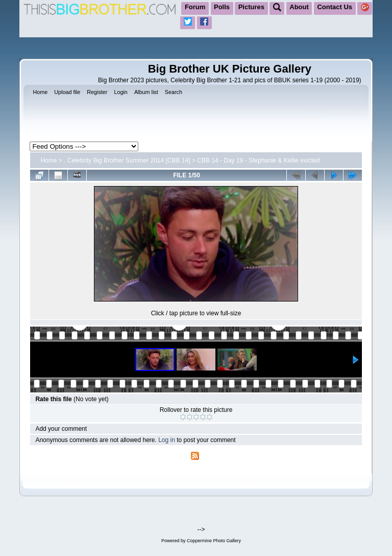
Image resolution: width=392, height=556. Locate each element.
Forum (195, 7)
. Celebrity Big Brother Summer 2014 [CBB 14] (127, 160)
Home (48, 160)
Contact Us (335, 7)
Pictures (251, 7)
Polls (222, 7)
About (299, 7)
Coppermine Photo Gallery (214, 541)
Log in (167, 440)
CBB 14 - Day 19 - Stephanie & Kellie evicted (258, 160)
